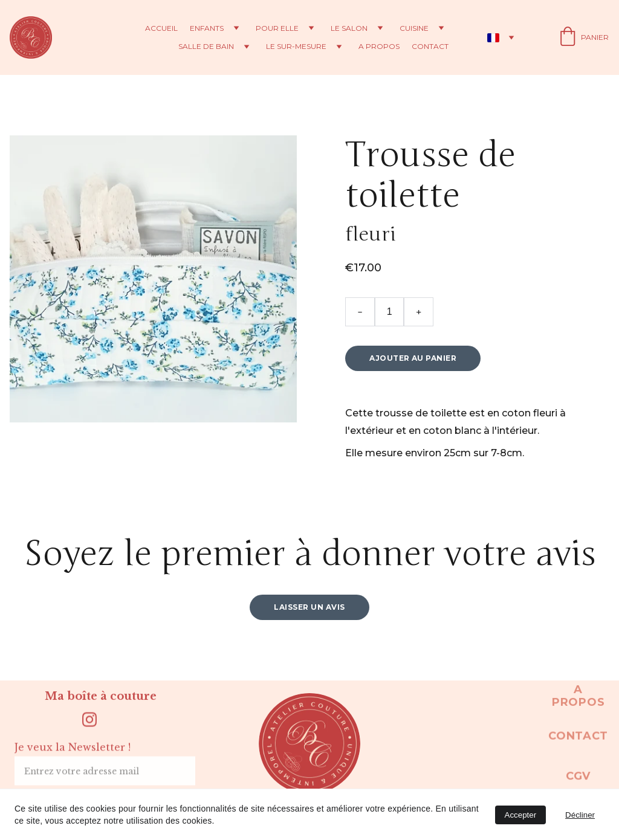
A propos (379, 47)
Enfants (207, 28)
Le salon (349, 28)
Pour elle (277, 28)
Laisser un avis (309, 613)
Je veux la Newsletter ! (73, 753)
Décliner (580, 815)
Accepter (521, 815)
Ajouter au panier (413, 364)
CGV (578, 779)
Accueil (161, 28)
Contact (430, 47)
